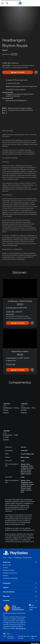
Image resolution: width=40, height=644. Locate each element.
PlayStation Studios (9, 570)
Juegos (10, 558)
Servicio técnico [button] (20, 592)
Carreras (5, 568)
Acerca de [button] (20, 562)
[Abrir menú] (2, 3)
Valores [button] (20, 588)
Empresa (6, 576)
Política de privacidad (11, 637)
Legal (5, 636)
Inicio (5, 558)
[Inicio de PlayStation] (20, 3)
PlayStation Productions (10, 573)
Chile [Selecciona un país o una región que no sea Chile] (8, 634)
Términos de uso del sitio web (24, 637)
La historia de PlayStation (10, 578)
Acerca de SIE (7, 565)
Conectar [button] (20, 601)
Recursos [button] (20, 596)
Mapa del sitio (34, 637)
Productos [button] (20, 583)
